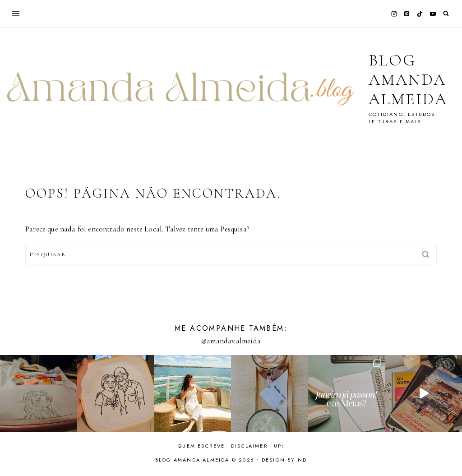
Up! (279, 446)
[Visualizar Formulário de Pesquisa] (446, 14)
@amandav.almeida (231, 341)
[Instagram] (394, 14)
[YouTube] (433, 14)
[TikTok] (420, 14)
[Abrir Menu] (16, 13)
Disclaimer (249, 446)
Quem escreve (201, 446)
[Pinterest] (407, 14)
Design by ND (284, 460)
